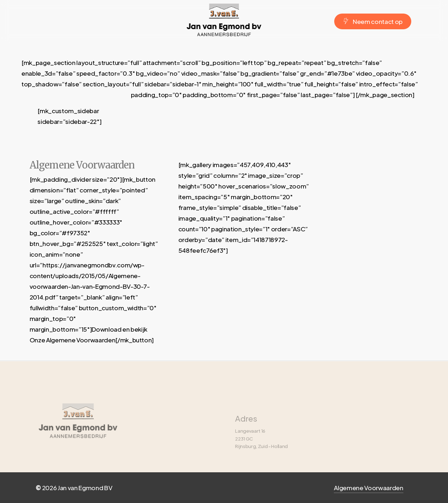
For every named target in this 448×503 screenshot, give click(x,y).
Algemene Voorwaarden (368, 488)
